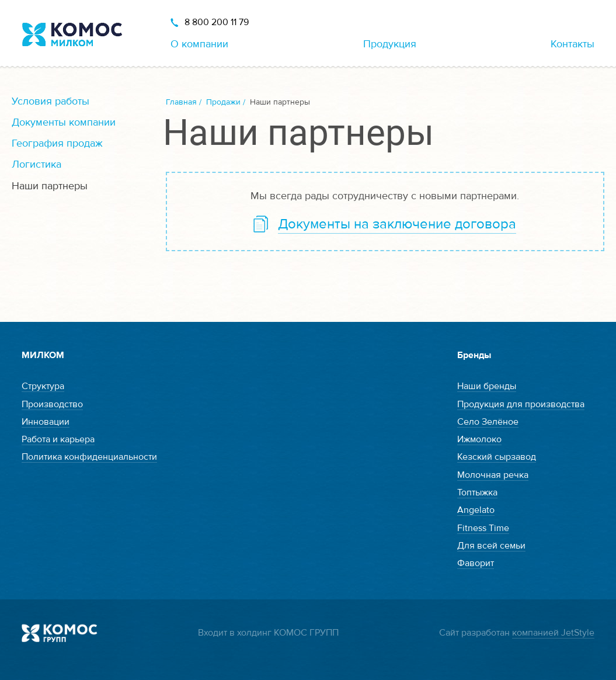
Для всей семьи (491, 546)
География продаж (57, 143)
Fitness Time (483, 528)
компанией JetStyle (553, 633)
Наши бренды (487, 386)
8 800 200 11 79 (217, 22)
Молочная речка (493, 475)
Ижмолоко (479, 439)
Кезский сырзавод (497, 457)
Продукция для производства (521, 404)
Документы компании (64, 122)
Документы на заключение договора (397, 224)
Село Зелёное (488, 422)
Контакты (573, 44)
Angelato (476, 510)
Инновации (46, 422)
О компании (199, 44)
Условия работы (51, 101)
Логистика (36, 164)
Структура (43, 386)
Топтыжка (477, 492)
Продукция (390, 44)
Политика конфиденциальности (89, 457)
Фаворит (476, 563)
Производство (52, 404)
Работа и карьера (58, 439)
